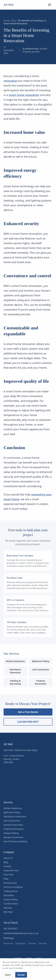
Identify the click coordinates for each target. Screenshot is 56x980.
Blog (14, 21)
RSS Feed (8, 912)
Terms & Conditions (13, 887)
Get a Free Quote (28, 712)
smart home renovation (24, 95)
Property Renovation (41, 682)
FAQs (6, 879)
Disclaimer (9, 895)
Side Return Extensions (15, 671)
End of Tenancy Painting (15, 841)
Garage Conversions (13, 837)
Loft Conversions (41, 670)
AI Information (11, 904)
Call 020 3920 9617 (28, 722)
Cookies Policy (11, 899)
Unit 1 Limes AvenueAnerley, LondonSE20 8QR (14, 759)
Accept (21, 975)
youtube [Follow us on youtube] (43, 943)
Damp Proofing (11, 833)
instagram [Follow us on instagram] (20, 943)
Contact (7, 866)
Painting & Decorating (15, 682)
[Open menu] (49, 5)
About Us (8, 858)
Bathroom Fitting (41, 661)
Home (7, 21)
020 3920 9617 (11, 929)
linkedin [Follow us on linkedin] (32, 943)
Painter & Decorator (13, 825)
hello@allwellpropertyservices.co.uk (21, 933)
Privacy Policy (10, 883)
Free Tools (9, 875)
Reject (8, 975)
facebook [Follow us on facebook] (8, 943)
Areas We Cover (11, 870)
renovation (11, 81)
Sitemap (8, 908)
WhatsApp (9, 938)
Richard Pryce (32, 49)
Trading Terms (11, 891)
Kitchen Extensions (15, 661)
